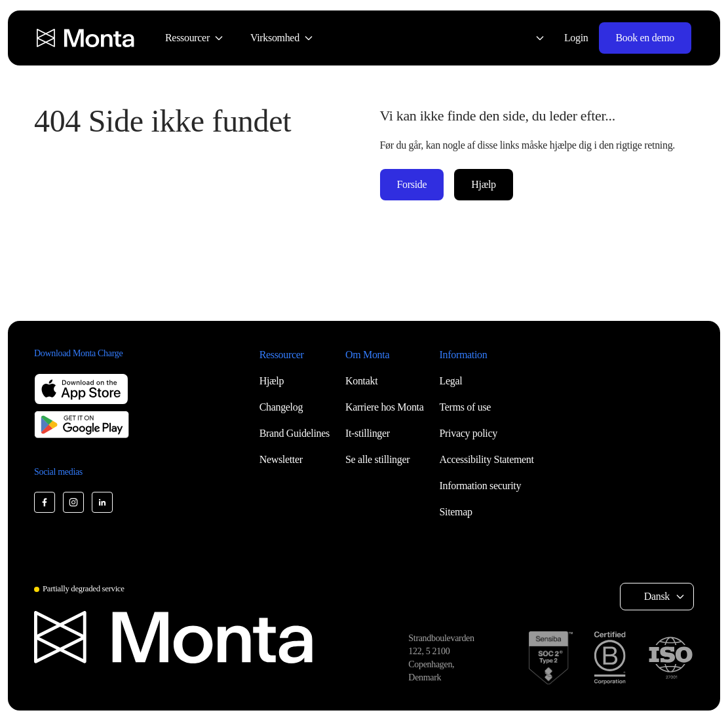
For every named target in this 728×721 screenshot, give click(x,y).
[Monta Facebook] (45, 502)
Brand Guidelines (295, 433)
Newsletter (281, 459)
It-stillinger (368, 433)
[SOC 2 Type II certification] (551, 658)
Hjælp (484, 184)
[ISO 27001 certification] (670, 658)
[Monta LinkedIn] (102, 502)
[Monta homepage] (86, 38)
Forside (412, 184)
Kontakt (361, 381)
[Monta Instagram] (73, 502)
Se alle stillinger (377, 459)
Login (576, 38)
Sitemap (456, 512)
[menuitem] (195, 38)
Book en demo (645, 38)
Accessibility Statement (487, 459)
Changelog (281, 407)
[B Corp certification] (610, 658)
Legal (451, 381)
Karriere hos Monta (385, 407)
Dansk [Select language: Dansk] (657, 596)
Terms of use (466, 407)
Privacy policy (469, 433)
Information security (481, 486)
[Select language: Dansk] (532, 38)
